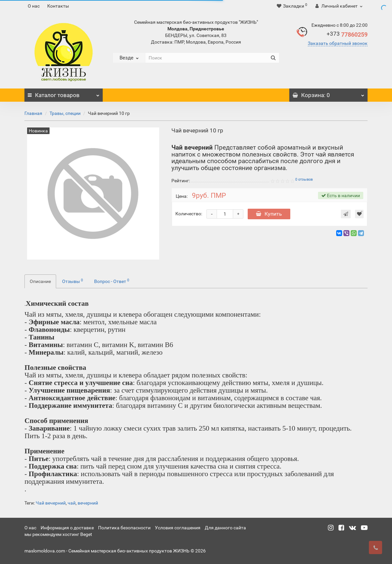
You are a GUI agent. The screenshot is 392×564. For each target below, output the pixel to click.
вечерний (88, 503)
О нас (34, 6)
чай (72, 503)
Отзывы (72, 281)
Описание (40, 281)
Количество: (189, 214)
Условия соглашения (178, 528)
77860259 (347, 35)
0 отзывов (304, 179)
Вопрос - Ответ (112, 281)
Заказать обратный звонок (338, 43)
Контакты (58, 6)
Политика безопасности (124, 528)
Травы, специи (65, 113)
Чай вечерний (51, 503)
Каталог (64, 93)
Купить (269, 214)
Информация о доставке (67, 528)
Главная (33, 113)
